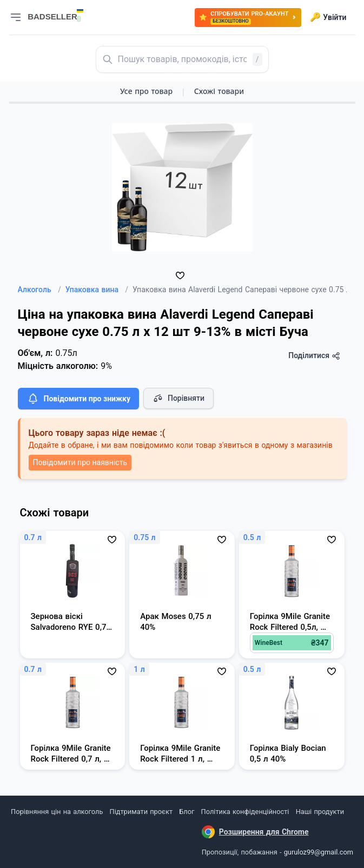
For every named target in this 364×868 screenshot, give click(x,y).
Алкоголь (39, 290)
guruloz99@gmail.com (319, 852)
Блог (187, 812)
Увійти (328, 17)
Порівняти (178, 398)
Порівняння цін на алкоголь (57, 812)
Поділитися (314, 356)
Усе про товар (146, 91)
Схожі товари (219, 91)
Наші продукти (320, 812)
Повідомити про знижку (78, 399)
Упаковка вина (97, 290)
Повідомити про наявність (80, 462)
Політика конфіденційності (245, 812)
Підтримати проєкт (141, 812)
